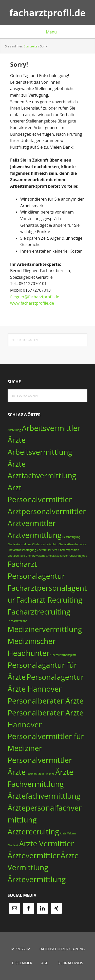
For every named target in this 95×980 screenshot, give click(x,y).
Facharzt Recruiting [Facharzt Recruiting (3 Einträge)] (49, 600)
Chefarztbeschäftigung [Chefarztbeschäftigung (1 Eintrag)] (22, 550)
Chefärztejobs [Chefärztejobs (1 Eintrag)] (78, 556)
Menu (51, 32)
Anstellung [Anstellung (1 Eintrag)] (14, 430)
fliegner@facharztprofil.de (35, 297)
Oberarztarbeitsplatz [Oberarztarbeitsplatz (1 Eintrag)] (63, 655)
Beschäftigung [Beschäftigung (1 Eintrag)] (71, 537)
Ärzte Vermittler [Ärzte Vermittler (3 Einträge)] (47, 844)
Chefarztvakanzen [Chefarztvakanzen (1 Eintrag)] (57, 556)
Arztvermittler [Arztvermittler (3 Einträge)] (32, 523)
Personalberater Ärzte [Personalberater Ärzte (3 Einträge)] (46, 701)
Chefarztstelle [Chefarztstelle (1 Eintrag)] (16, 556)
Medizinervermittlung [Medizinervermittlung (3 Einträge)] (45, 629)
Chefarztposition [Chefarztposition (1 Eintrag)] (69, 550)
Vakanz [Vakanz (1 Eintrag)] (50, 774)
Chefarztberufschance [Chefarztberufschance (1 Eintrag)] (72, 544)
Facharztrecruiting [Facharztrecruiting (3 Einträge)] (39, 612)
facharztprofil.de (48, 13)
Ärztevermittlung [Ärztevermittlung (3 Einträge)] (37, 879)
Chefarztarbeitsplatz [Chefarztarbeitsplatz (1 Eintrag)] (45, 544)
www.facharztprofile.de (32, 303)
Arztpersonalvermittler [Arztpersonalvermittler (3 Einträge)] (47, 511)
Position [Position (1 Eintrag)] (32, 774)
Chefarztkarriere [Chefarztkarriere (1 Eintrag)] (47, 550)
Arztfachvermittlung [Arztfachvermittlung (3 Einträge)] (42, 476)
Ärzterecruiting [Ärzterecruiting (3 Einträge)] (33, 832)
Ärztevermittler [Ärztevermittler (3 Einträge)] (34, 855)
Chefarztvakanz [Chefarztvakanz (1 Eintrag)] (35, 556)
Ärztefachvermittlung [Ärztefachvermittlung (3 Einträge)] (44, 796)
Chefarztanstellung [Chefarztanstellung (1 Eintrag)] (19, 544)
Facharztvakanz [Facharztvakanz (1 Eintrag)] (17, 621)
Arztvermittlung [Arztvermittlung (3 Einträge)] (35, 535)
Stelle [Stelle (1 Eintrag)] (41, 774)
